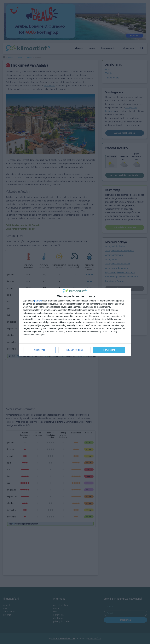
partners (38, 301)
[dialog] (75, 322)
